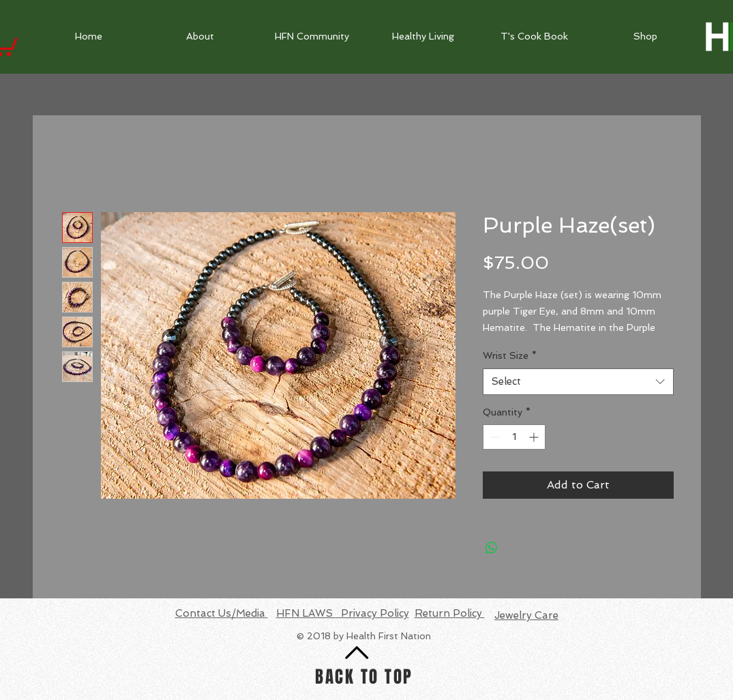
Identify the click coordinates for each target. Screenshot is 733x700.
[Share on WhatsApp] (492, 548)
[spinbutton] (514, 437)
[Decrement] (493, 437)
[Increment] (535, 437)
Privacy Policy (372, 613)
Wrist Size (510, 355)
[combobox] (578, 382)
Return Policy (450, 613)
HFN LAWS (306, 613)
